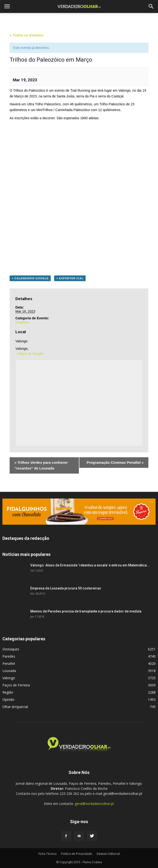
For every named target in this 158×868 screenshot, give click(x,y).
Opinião (8, 699)
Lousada (9, 671)
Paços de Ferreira (16, 685)
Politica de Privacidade (77, 854)
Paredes (9, 656)
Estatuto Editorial (108, 854)
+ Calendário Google (30, 278)
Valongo (9, 678)
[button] (151, 6)
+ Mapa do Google (29, 354)
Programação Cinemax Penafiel (115, 462)
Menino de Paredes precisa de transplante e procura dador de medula (86, 611)
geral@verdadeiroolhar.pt (94, 804)
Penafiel (9, 663)
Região (8, 692)
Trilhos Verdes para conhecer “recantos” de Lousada (41, 465)
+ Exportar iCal (70, 278)
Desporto (22, 322)
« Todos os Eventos (27, 35)
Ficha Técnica (47, 854)
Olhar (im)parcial (15, 707)
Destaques (11, 649)
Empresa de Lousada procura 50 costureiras (66, 588)
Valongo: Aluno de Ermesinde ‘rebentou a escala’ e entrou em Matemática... (90, 565)
